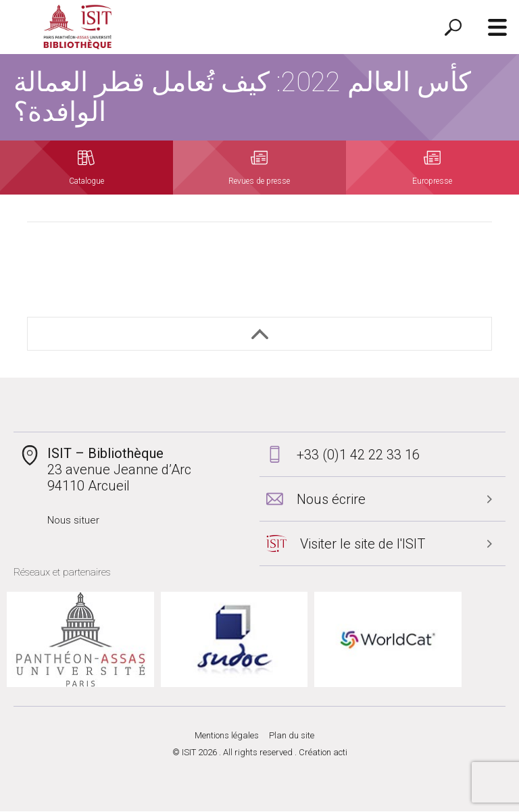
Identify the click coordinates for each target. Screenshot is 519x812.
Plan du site (292, 736)
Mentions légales (227, 736)
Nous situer (73, 520)
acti (340, 753)
